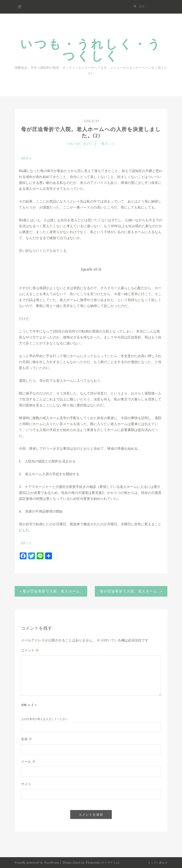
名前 (27, 739)
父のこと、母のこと (99, 144)
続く (26, 543)
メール (28, 762)
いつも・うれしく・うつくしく (91, 50)
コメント (30, 650)
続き (26, 158)
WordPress (52, 863)
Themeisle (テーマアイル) (103, 863)
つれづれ (74, 144)
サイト (26, 784)
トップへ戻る (158, 863)
